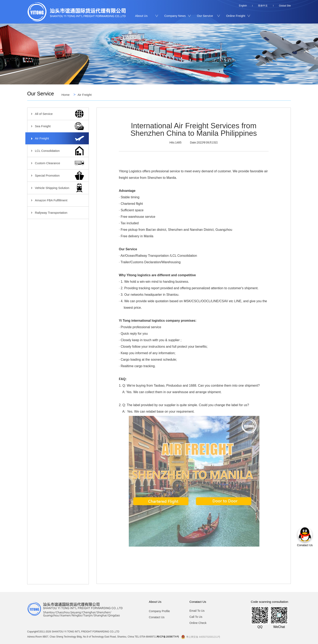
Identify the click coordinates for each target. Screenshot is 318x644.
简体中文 (263, 6)
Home (66, 95)
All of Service (56, 114)
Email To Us (197, 611)
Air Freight (85, 95)
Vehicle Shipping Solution (56, 188)
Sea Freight (56, 126)
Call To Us (196, 617)
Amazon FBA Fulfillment (56, 200)
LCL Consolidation (56, 151)
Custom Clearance (56, 163)
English (243, 6)
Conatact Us (157, 617)
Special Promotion (56, 175)
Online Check (198, 623)
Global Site (285, 6)
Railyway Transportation (56, 213)
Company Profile (159, 611)
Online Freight (236, 16)
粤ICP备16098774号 (168, 637)
